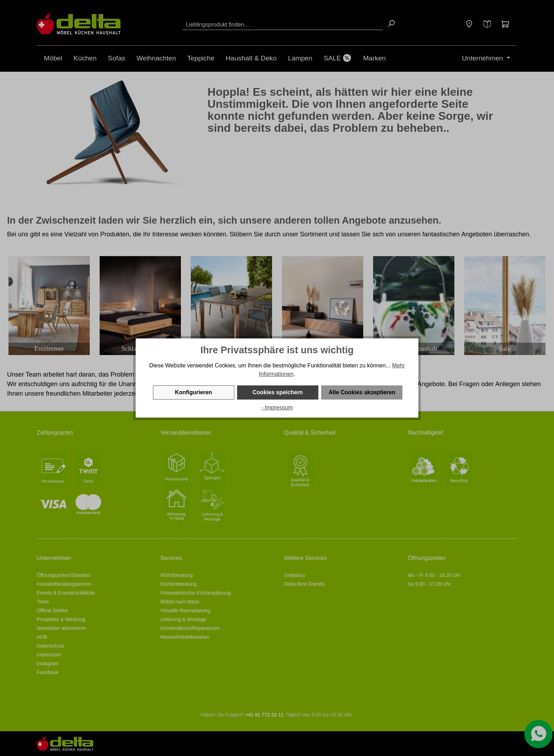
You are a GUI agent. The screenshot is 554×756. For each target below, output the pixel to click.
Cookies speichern (278, 392)
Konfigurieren (193, 392)
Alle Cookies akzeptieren (362, 392)
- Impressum (277, 407)
